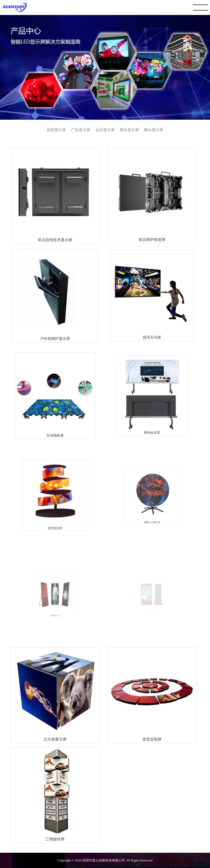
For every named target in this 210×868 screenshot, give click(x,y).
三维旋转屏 (56, 830)
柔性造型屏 (56, 515)
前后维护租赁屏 (151, 241)
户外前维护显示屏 (56, 337)
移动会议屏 (151, 424)
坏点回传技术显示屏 (56, 242)
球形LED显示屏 (151, 510)
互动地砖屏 (56, 429)
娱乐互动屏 (151, 334)
